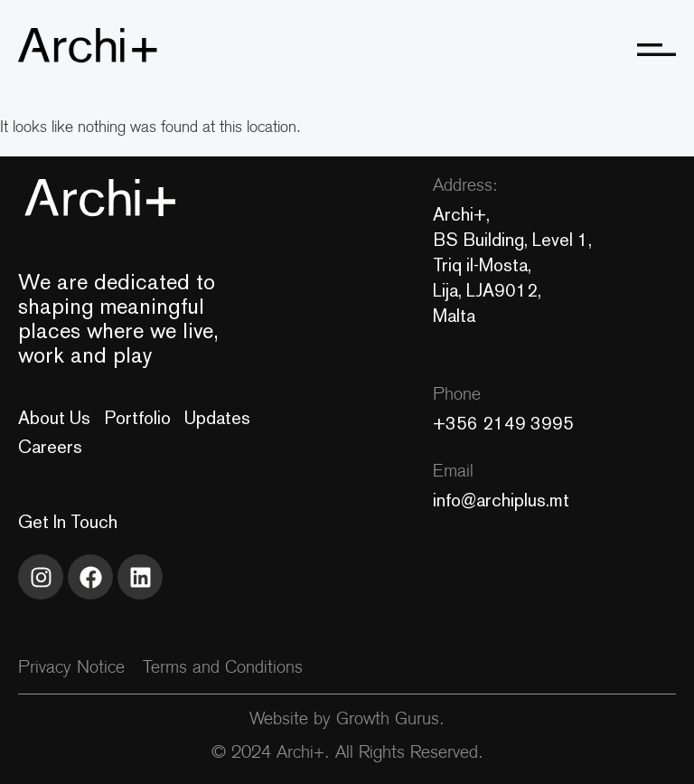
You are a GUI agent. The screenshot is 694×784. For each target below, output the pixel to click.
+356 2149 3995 (503, 423)
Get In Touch (68, 522)
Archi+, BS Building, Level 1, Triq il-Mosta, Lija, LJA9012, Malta (512, 265)
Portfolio (137, 418)
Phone (457, 396)
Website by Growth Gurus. (347, 720)
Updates (217, 418)
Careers (50, 447)
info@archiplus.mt (501, 500)
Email (453, 472)
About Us (54, 418)
